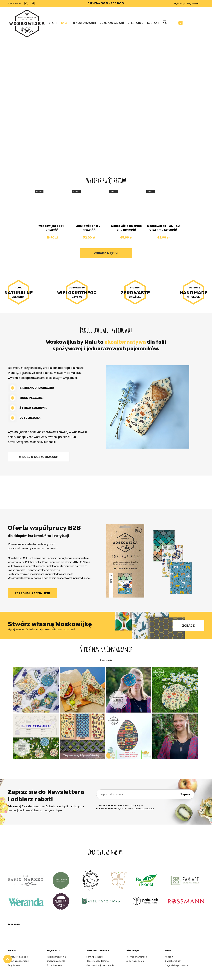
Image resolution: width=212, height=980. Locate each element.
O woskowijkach (173, 961)
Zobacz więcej (106, 253)
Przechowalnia (55, 965)
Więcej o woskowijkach (39, 457)
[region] (106, 97)
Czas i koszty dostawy (98, 961)
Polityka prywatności (136, 957)
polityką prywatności (144, 808)
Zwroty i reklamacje (18, 957)
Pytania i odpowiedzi (18, 961)
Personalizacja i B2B (32, 593)
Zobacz (188, 626)
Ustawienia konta (56, 961)
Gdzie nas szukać (135, 961)
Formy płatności (95, 957)
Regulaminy (14, 965)
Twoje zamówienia (56, 957)
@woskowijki (106, 660)
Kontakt (169, 957)
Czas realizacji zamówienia (100, 965)
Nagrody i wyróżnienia (176, 965)
